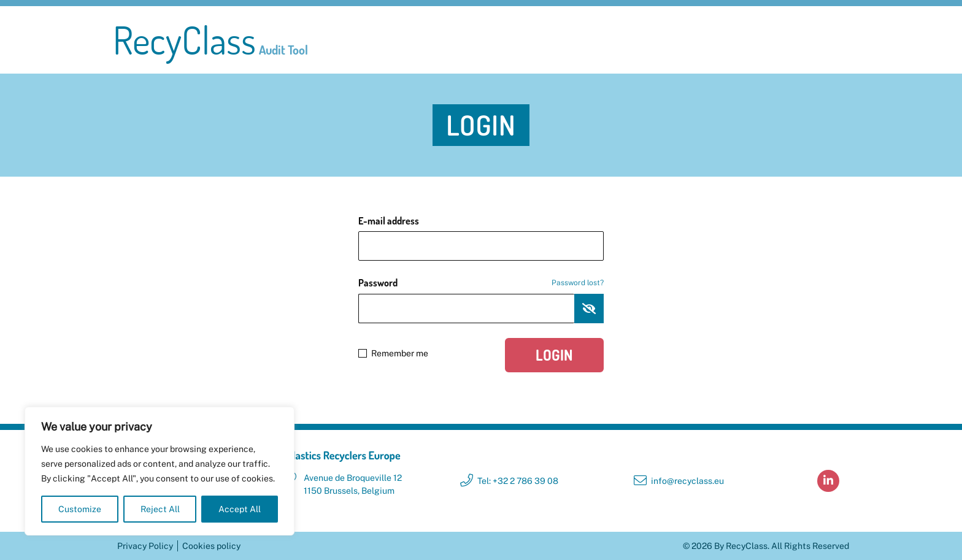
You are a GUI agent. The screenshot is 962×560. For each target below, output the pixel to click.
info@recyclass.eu (687, 481)
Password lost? (578, 283)
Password (481, 283)
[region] (160, 471)
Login (554, 355)
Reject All (160, 509)
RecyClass (210, 40)
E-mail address (389, 221)
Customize (80, 509)
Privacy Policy (145, 546)
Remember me (393, 353)
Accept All (240, 509)
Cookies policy (211, 546)
